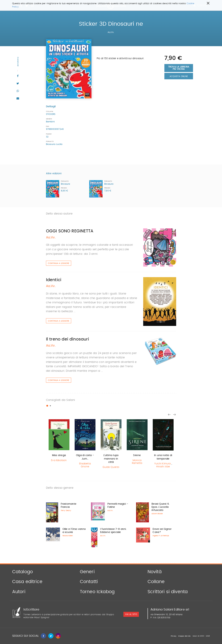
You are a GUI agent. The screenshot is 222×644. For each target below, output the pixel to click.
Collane (156, 582)
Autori (19, 592)
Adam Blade (157, 514)
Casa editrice (27, 582)
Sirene (137, 455)
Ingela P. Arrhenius (161, 536)
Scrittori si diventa (168, 592)
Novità (155, 572)
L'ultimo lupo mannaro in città (111, 459)
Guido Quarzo (111, 467)
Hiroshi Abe (163, 467)
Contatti (89, 582)
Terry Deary (66, 511)
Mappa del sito (184, 636)
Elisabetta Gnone (85, 465)
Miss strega (59, 455)
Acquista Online (179, 76)
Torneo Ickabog (97, 592)
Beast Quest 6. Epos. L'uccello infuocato (160, 507)
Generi (87, 572)
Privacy (174, 636)
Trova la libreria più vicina (179, 68)
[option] (59, 441)
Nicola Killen (68, 536)
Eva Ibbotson (59, 460)
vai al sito (131, 614)
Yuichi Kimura (163, 464)
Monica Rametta (137, 462)
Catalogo (23, 572)
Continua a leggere (59, 263)
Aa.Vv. (111, 32)
